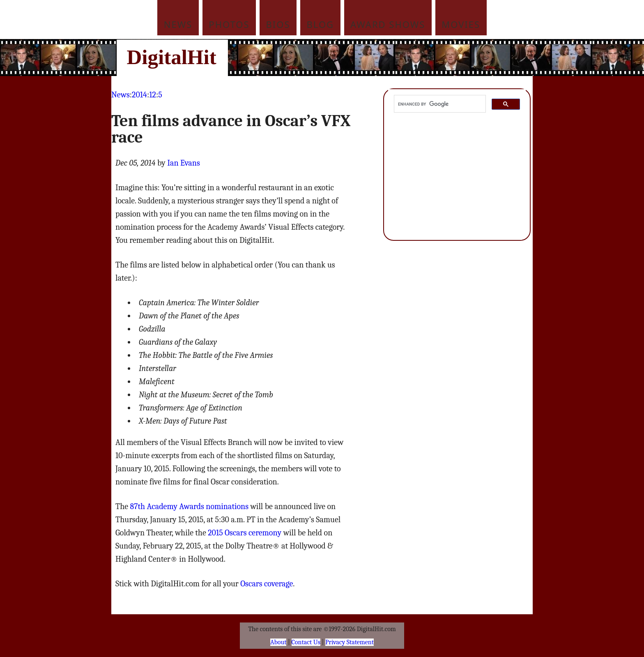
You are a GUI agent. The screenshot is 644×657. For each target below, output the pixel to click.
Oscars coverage (267, 584)
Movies (461, 24)
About (278, 642)
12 (153, 95)
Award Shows (388, 24)
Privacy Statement (350, 642)
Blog (321, 24)
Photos (229, 24)
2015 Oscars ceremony (245, 533)
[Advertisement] (377, 58)
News (178, 24)
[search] (439, 104)
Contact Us (306, 642)
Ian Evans (184, 163)
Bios (278, 24)
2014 (139, 95)
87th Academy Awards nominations (189, 506)
